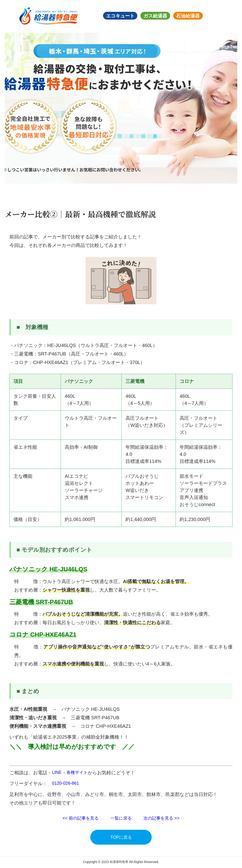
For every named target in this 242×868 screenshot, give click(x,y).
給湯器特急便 (119, 863)
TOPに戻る (121, 838)
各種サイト (79, 773)
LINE (57, 773)
